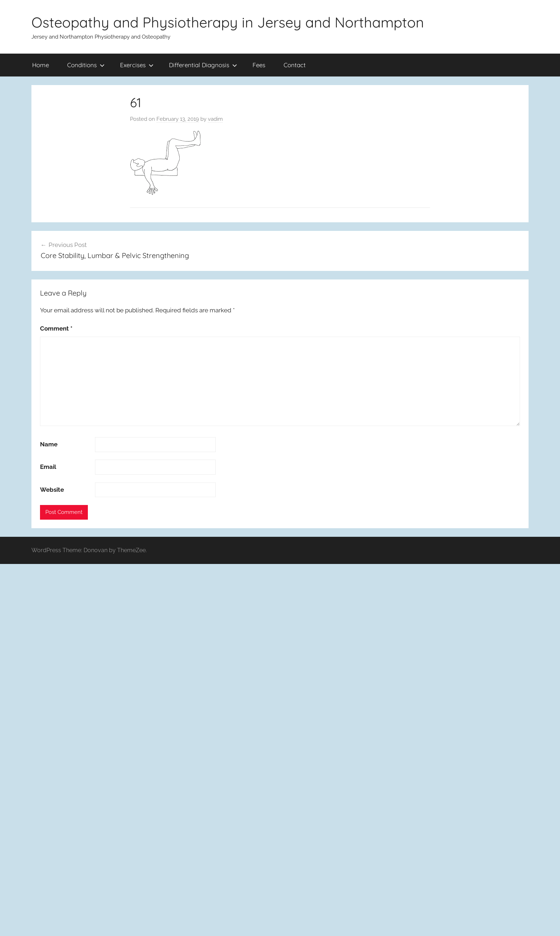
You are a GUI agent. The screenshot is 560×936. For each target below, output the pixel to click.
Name (49, 444)
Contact (295, 65)
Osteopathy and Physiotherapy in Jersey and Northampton (228, 22)
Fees (259, 65)
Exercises (137, 65)
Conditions (86, 65)
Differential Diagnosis (203, 65)
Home (41, 65)
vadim (215, 119)
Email (48, 467)
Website (52, 490)
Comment (56, 328)
